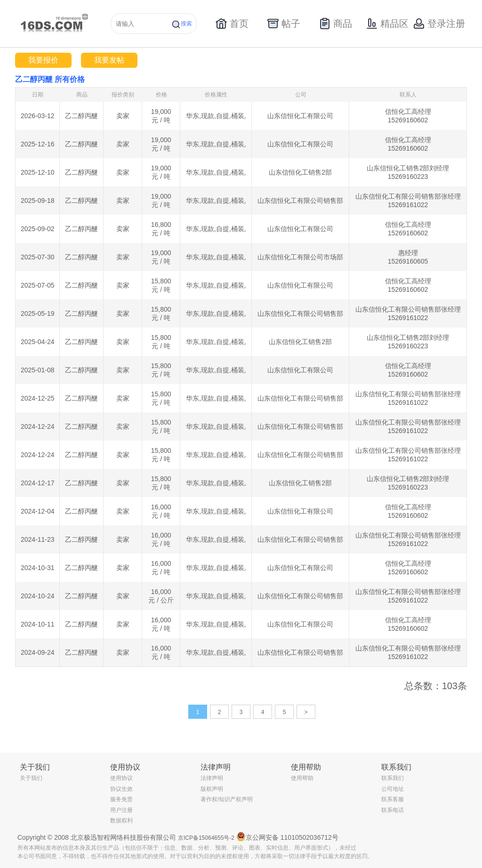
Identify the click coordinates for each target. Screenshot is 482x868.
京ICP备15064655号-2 (206, 838)
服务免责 (121, 799)
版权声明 (212, 789)
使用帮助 (302, 778)
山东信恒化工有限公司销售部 (300, 201)
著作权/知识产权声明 (227, 799)
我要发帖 (109, 60)
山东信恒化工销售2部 (300, 172)
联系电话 (393, 810)
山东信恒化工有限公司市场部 (300, 257)
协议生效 (121, 789)
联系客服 (393, 799)
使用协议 (121, 778)
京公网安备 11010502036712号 (287, 836)
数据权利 (121, 820)
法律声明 (212, 778)
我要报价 (43, 60)
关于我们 (31, 778)
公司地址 (393, 789)
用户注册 (121, 810)
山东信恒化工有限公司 (300, 116)
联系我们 (393, 778)
